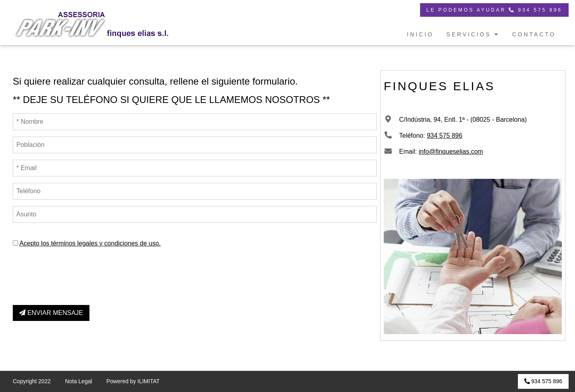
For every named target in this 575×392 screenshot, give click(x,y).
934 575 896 (445, 136)
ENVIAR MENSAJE (51, 313)
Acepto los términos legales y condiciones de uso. (90, 243)
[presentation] (73, 273)
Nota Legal (79, 381)
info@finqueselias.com (451, 151)
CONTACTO (534, 34)
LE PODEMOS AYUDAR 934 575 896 (494, 10)
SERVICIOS (473, 34)
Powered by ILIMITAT (133, 381)
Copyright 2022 (32, 381)
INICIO (420, 34)
